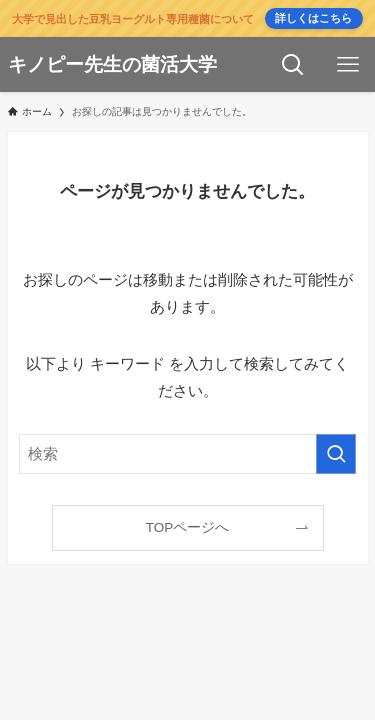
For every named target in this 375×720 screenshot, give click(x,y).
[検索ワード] (188, 454)
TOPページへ (188, 527)
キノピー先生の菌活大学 (112, 65)
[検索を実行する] (336, 454)
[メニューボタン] (347, 64)
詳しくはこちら (313, 18)
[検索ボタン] (292, 64)
